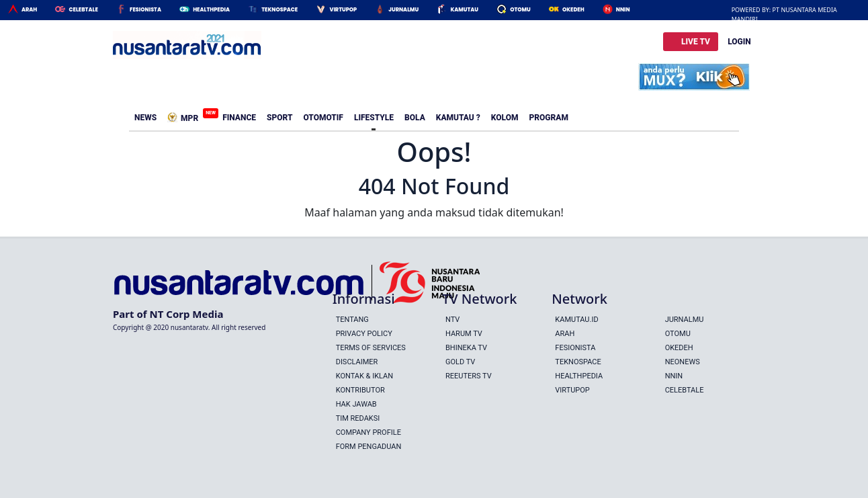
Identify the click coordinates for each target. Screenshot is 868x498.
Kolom (505, 118)
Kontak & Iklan (364, 376)
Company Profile (368, 432)
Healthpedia (579, 376)
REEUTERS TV (469, 376)
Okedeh (573, 10)
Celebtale (83, 10)
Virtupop (343, 10)
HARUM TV (464, 334)
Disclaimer (357, 362)
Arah (29, 10)
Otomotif (323, 118)
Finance (239, 118)
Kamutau (464, 10)
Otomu (520, 10)
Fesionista (145, 10)
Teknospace (279, 10)
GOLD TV (460, 362)
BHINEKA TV (466, 348)
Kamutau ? (458, 118)
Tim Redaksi (358, 418)
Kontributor (360, 390)
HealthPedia (211, 10)
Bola (415, 118)
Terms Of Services (371, 348)
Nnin (623, 10)
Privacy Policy (364, 334)
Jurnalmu (403, 10)
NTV (452, 320)
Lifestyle (374, 118)
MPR (185, 116)
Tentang (352, 320)
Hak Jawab (356, 404)
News (145, 118)
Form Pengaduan (369, 447)
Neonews (683, 362)
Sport (279, 118)
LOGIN (739, 42)
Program (549, 118)
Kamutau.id (576, 320)
